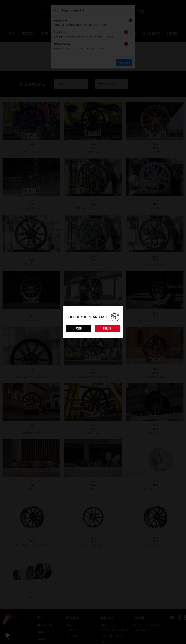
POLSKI (79, 329)
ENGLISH (107, 329)
